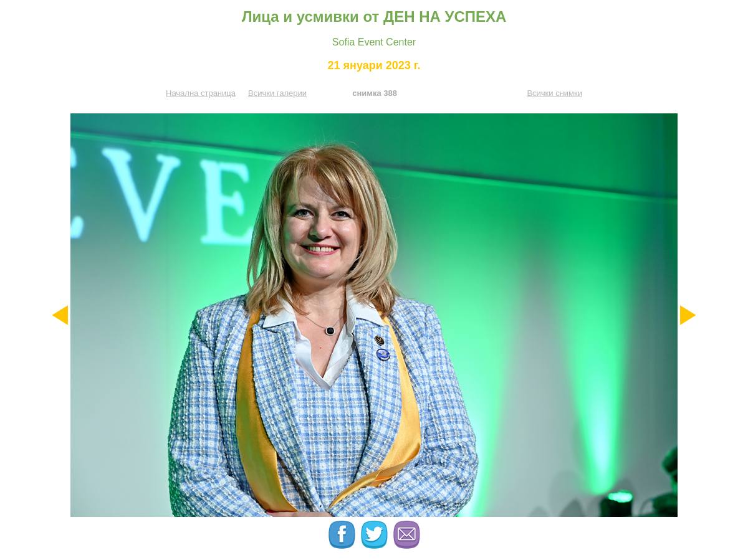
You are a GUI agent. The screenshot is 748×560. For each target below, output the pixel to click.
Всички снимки (554, 93)
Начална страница (201, 93)
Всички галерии (277, 93)
